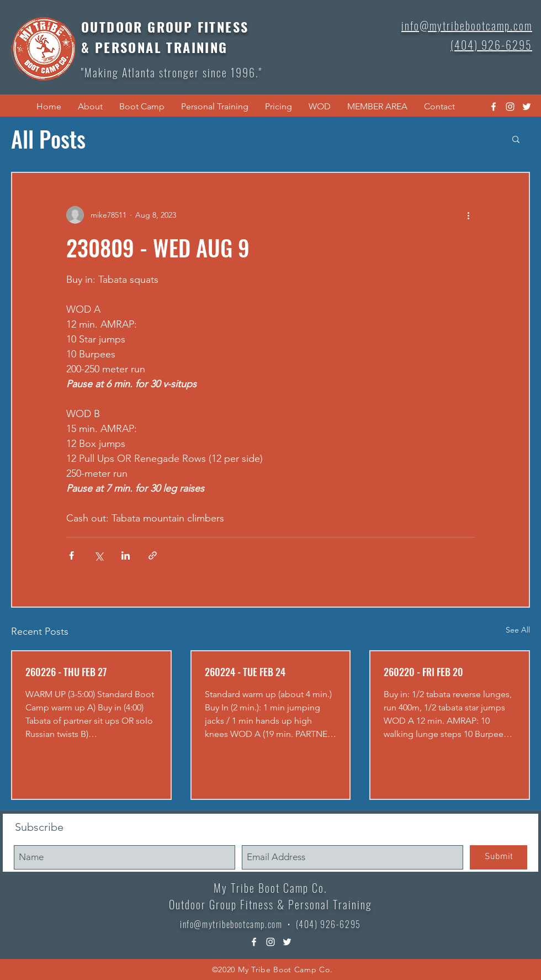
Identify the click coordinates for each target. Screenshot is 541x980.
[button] (90, 107)
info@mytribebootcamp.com (231, 924)
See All (518, 630)
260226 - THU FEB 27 (66, 672)
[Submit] (498, 857)
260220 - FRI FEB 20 (423, 672)
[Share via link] (153, 555)
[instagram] (510, 107)
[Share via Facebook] (71, 555)
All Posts (48, 139)
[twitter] (527, 107)
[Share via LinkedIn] (126, 555)
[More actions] (468, 215)
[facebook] (494, 107)
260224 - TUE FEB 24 (245, 672)
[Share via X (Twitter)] (99, 555)
